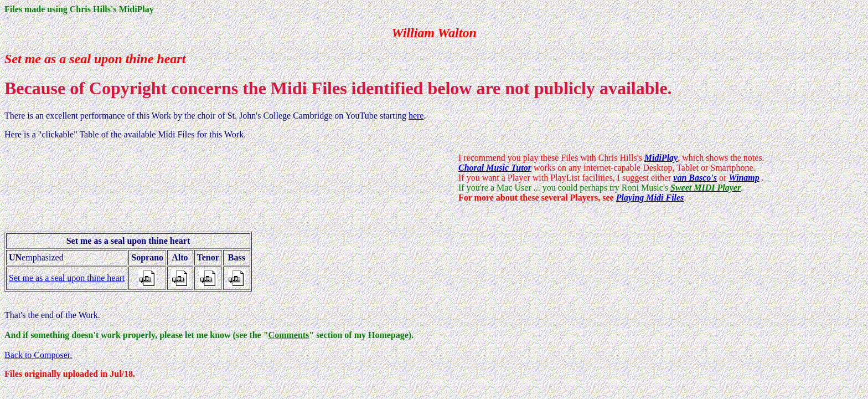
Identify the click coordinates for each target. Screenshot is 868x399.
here (416, 116)
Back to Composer (37, 355)
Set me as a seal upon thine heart (67, 278)
